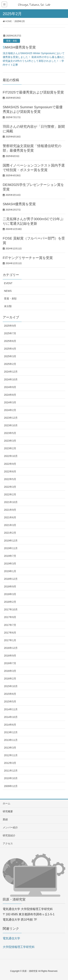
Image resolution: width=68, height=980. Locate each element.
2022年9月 (10, 464)
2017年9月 (10, 617)
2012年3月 (10, 763)
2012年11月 (11, 755)
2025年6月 (10, 341)
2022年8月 (10, 472)
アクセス (8, 843)
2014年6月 (10, 725)
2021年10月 (11, 502)
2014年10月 (11, 717)
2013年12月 (11, 732)
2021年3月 (10, 525)
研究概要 (8, 811)
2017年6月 (10, 633)
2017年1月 (10, 640)
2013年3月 (10, 748)
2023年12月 (11, 418)
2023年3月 (10, 441)
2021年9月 (10, 510)
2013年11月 (11, 740)
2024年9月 (10, 387)
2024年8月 (10, 395)
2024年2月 (10, 410)
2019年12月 (11, 541)
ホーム (7, 803)
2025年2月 (10, 364)
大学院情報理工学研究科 (19, 947)
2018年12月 (11, 579)
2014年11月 (11, 709)
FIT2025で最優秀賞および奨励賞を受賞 (33, 92)
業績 (5, 819)
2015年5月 (10, 702)
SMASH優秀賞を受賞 (19, 47)
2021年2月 (10, 533)
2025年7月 (10, 333)
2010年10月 (11, 778)
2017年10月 (11, 609)
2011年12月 (11, 771)
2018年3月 (10, 594)
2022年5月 (10, 479)
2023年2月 (10, 448)
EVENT (8, 283)
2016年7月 (10, 663)
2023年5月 (10, 433)
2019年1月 (10, 571)
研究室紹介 (9, 835)
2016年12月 (11, 648)
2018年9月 (10, 587)
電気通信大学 (11, 938)
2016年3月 (10, 671)
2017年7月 (10, 625)
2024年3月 (10, 402)
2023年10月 (11, 425)
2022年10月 (11, 456)
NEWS (8, 291)
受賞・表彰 (12, 41)
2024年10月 (11, 379)
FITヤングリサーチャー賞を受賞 (28, 258)
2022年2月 (10, 494)
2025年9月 (10, 326)
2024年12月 (11, 372)
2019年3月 (10, 564)
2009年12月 (11, 786)
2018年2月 (10, 602)
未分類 (8, 306)
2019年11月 (11, 548)
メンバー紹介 (10, 827)
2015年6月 (10, 694)
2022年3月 (10, 487)
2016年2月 (10, 679)
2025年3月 (10, 356)
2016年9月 (10, 656)
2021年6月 (10, 517)
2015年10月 (11, 686)
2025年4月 (10, 349)
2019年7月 (10, 556)
